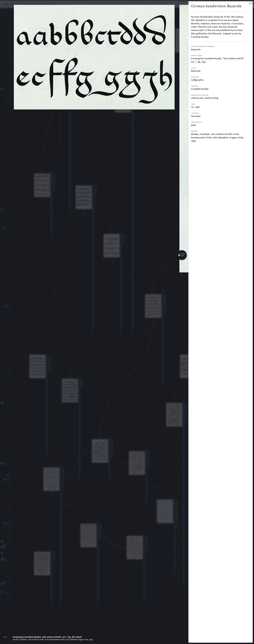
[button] (182, 255)
